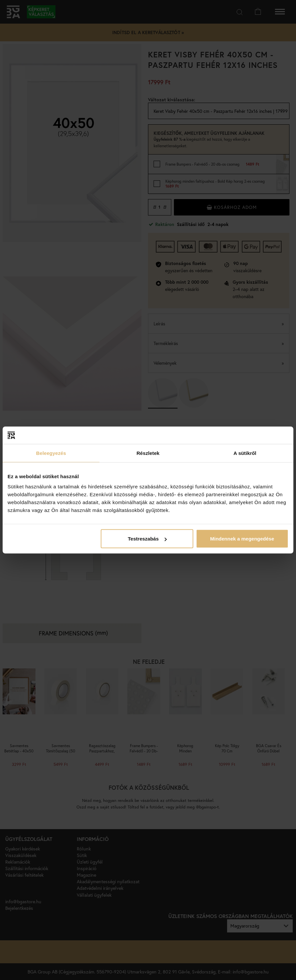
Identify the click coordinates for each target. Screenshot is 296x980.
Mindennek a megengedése (242, 539)
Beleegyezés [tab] (51, 453)
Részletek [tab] (148, 453)
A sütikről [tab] (245, 453)
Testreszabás (147, 539)
